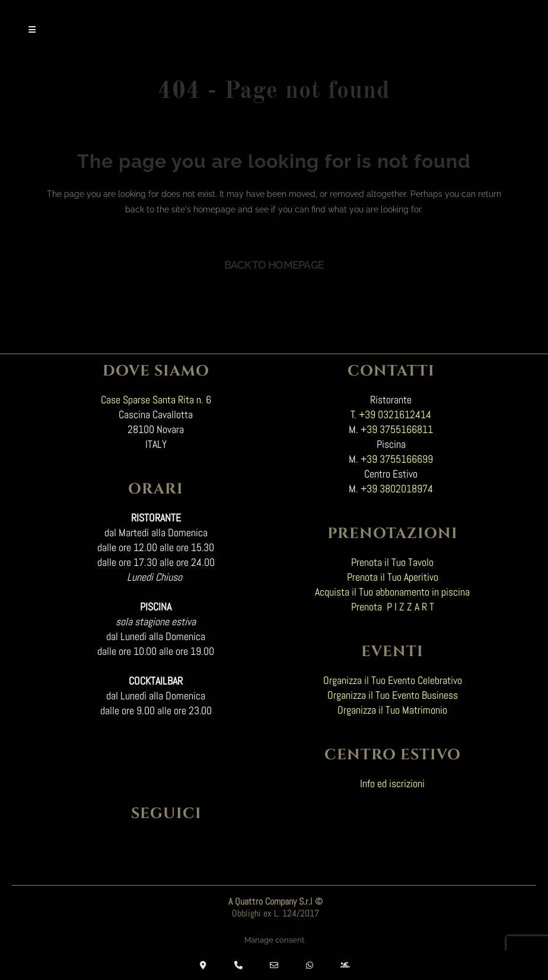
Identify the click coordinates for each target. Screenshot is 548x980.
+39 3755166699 (397, 459)
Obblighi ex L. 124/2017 (275, 913)
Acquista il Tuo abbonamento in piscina (392, 592)
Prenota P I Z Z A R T (393, 607)
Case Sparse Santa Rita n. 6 (156, 400)
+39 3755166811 (397, 429)
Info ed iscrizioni (392, 783)
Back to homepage (274, 265)
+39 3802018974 (397, 489)
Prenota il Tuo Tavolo (392, 562)
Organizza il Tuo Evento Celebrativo (393, 680)
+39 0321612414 (395, 414)
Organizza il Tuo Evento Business (393, 695)
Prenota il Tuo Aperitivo (393, 577)
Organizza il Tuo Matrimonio (392, 710)
